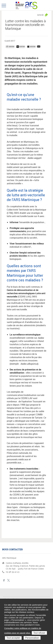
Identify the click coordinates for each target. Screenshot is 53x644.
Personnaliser (32, 638)
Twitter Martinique (8, 580)
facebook (4, 580)
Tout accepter (13, 638)
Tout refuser (39, 633)
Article (40, 15)
